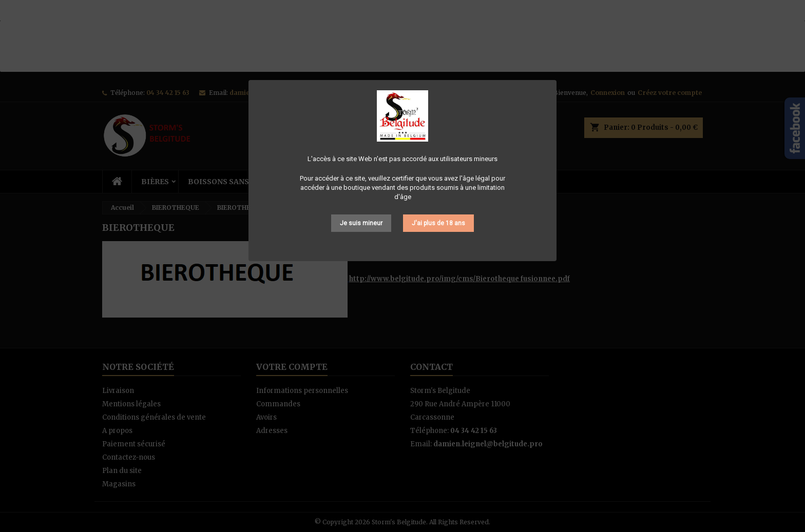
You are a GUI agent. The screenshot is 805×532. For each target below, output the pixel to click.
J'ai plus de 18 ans (438, 223)
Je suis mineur (361, 223)
